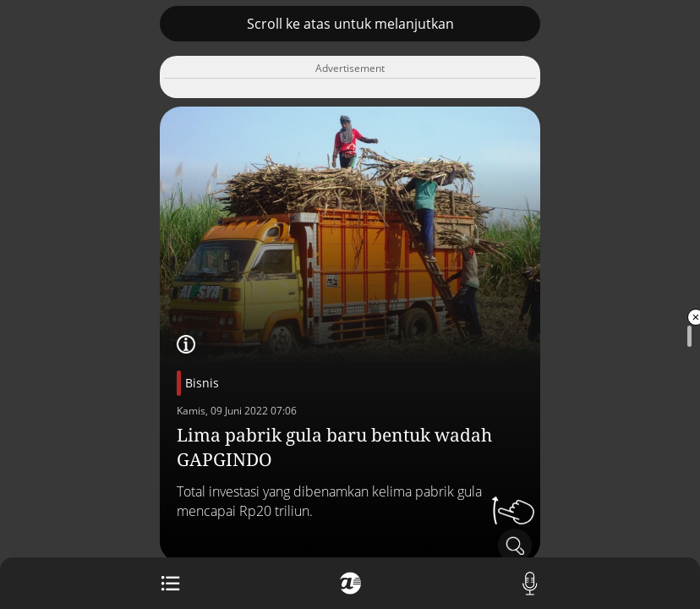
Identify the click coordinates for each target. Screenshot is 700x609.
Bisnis (202, 383)
